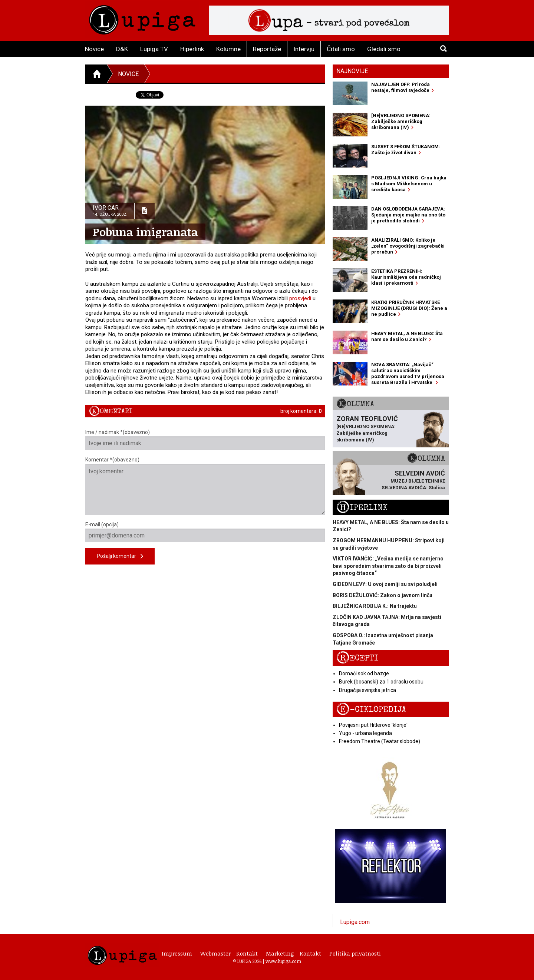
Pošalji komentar (120, 557)
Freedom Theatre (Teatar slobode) (380, 741)
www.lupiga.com (283, 961)
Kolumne (228, 49)
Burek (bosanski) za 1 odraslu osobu (381, 682)
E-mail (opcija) (205, 532)
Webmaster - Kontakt (229, 953)
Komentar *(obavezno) (205, 486)
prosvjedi (300, 298)
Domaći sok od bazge (364, 673)
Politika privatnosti (355, 953)
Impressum (177, 953)
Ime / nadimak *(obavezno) (205, 440)
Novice (94, 49)
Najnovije (352, 71)
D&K (122, 49)
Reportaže (267, 49)
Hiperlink (192, 49)
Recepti (357, 658)
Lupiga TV (154, 49)
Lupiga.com (355, 922)
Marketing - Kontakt (294, 953)
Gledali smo (384, 49)
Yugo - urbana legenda (365, 733)
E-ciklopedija (371, 710)
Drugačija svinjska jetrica (367, 690)
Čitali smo (341, 49)
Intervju (304, 49)
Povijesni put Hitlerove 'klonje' (373, 725)
